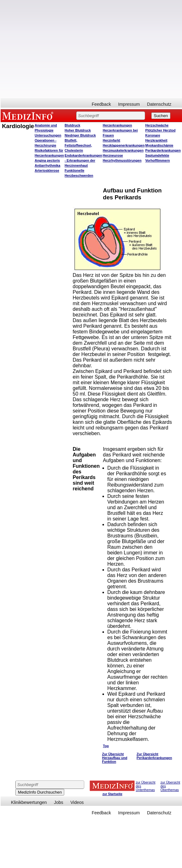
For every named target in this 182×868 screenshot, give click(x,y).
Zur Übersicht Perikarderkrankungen (154, 756)
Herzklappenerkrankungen (124, 145)
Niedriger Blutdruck (80, 135)
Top (106, 746)
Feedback (101, 104)
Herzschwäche (157, 125)
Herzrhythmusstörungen (122, 160)
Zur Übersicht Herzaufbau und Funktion (115, 758)
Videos (77, 802)
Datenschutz (159, 104)
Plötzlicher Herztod (161, 130)
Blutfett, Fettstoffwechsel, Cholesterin (78, 145)
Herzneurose (113, 155)
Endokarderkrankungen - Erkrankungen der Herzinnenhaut (83, 160)
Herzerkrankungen (117, 125)
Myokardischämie (159, 145)
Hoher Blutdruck (78, 130)
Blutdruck (72, 125)
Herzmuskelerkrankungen (123, 150)
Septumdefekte (157, 155)
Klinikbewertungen (29, 802)
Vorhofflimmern (158, 160)
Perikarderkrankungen (163, 150)
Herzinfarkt (112, 140)
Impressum (129, 104)
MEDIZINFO (29, 116)
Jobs (59, 802)
